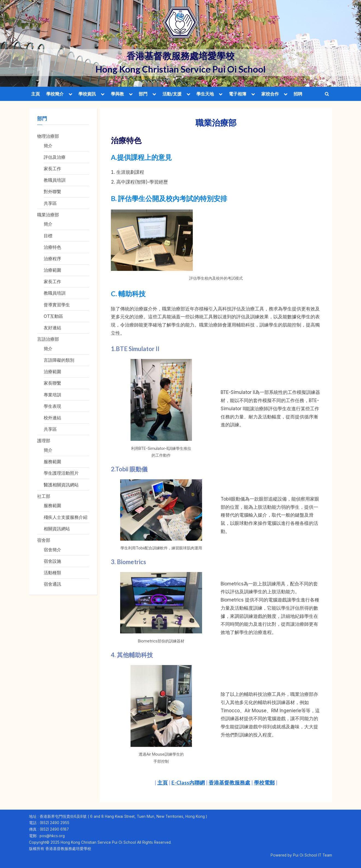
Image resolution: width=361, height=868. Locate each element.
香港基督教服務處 (229, 782)
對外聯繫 (52, 191)
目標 (48, 236)
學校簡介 (55, 94)
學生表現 (52, 406)
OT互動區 (53, 316)
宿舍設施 (52, 561)
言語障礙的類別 (59, 360)
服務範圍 (52, 462)
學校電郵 (264, 782)
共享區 (50, 203)
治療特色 (52, 247)
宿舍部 (44, 540)
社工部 (44, 496)
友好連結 (52, 328)
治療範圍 (52, 270)
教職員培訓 (55, 180)
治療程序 (52, 259)
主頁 (35, 94)
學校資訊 (87, 94)
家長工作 (52, 169)
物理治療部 (48, 136)
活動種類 (52, 573)
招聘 (298, 94)
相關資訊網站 (57, 529)
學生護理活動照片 (61, 473)
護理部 (44, 441)
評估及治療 (55, 157)
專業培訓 (52, 395)
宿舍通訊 (52, 584)
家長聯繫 (52, 383)
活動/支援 (172, 94)
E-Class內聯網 (188, 782)
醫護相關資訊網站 (61, 485)
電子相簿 (238, 94)
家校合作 (270, 94)
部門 (143, 94)
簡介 (48, 146)
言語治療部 (48, 339)
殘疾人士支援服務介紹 (66, 517)
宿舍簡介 (52, 550)
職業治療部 (48, 215)
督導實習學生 (57, 305)
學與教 (117, 94)
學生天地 (205, 94)
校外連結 (52, 418)
